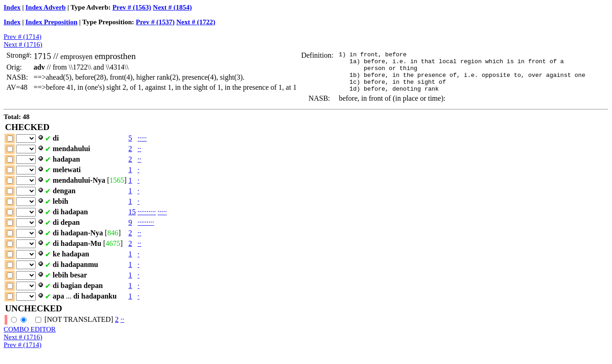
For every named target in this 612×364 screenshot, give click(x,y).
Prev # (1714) (23, 37)
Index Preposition (52, 22)
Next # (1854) (172, 7)
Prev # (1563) (132, 7)
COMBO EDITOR (30, 337)
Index (12, 7)
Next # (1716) (23, 44)
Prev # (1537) (155, 22)
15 (132, 220)
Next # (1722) (196, 22)
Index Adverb (46, 7)
